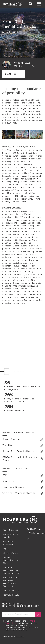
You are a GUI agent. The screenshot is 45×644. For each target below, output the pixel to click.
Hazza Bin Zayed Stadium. (20, 451)
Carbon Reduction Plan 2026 (11, 560)
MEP (5, 475)
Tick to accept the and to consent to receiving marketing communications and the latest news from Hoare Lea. (23, 626)
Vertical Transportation (19, 493)
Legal (6, 549)
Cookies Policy (11, 591)
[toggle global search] (31, 4)
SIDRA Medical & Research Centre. (20, 459)
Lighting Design (13, 487)
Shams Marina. (12, 439)
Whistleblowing (11, 553)
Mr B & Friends (18, 637)
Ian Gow (18, 66)
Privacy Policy (11, 595)
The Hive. (9, 445)
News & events (10, 530)
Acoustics (9, 481)
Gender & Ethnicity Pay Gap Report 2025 (12, 571)
